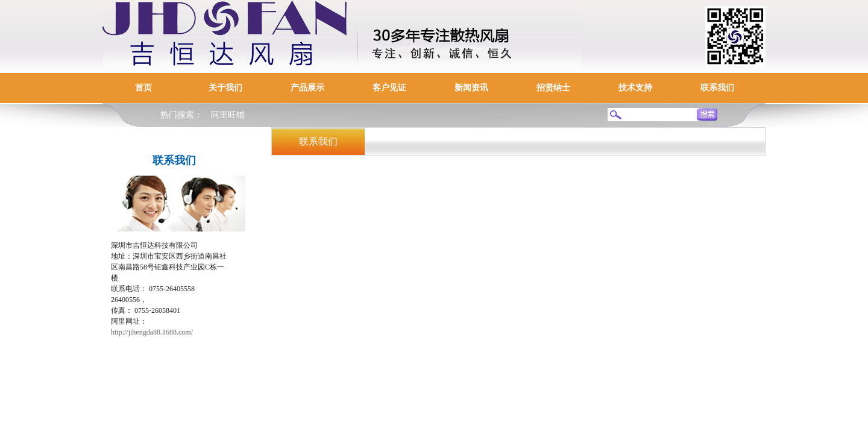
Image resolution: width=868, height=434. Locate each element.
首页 (143, 88)
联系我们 (717, 88)
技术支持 (635, 88)
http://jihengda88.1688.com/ (152, 332)
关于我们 (225, 88)
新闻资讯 (471, 88)
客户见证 (389, 88)
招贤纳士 (553, 88)
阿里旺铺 (228, 115)
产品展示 (307, 88)
